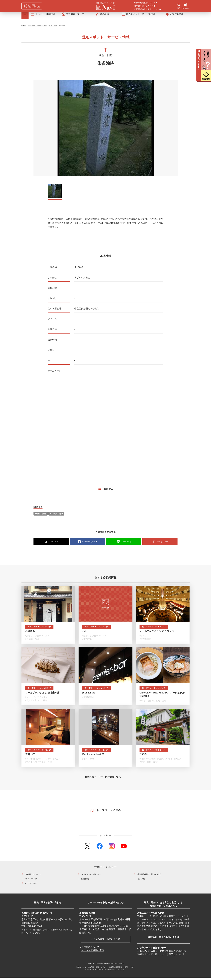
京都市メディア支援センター (152, 950)
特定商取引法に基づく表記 (149, 877)
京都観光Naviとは (33, 877)
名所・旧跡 (53, 28)
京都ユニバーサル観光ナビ (151, 915)
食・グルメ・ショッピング (39, 629)
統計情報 (85, 881)
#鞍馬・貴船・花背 (149, 765)
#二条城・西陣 (56, 516)
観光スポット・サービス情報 (38, 28)
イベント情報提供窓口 (93, 953)
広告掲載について (90, 950)
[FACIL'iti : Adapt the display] (32, 6)
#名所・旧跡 (41, 516)
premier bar (89, 695)
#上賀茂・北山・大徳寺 (36, 703)
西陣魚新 (30, 634)
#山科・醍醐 (88, 761)
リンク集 (141, 881)
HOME (24, 28)
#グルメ (46, 638)
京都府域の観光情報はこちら (147, 9)
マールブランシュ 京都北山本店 (42, 695)
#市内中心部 (88, 642)
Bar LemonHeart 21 (93, 757)
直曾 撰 (30, 757)
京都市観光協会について (145, 3)
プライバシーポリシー (91, 877)
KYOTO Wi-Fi (31, 886)
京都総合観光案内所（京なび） (37, 915)
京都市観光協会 (87, 915)
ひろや (143, 757)
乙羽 (85, 634)
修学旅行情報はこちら (144, 6)
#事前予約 (30, 761)
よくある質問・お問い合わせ (105, 942)
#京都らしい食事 (33, 638)
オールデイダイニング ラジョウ (157, 634)
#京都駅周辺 (145, 642)
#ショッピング (32, 700)
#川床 (142, 761)
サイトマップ (31, 881)
